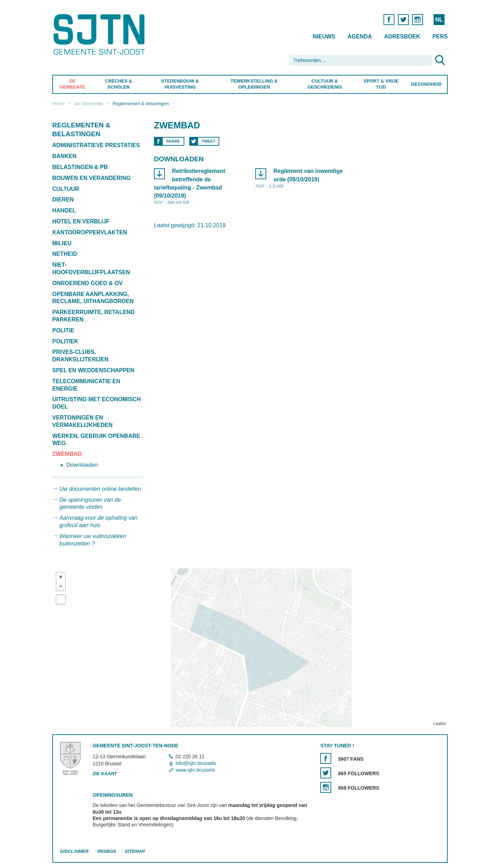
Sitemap (135, 851)
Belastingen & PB (80, 167)
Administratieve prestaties (96, 145)
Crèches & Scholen (118, 84)
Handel (64, 210)
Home (58, 104)
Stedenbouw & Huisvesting (180, 84)
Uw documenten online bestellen (100, 489)
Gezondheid (426, 84)
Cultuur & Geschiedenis (325, 84)
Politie (63, 330)
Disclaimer (74, 851)
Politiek (65, 341)
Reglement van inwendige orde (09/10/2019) (308, 175)
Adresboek (402, 37)
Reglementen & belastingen (141, 104)
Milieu (62, 243)
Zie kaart (105, 774)
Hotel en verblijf (81, 221)
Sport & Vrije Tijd (381, 84)
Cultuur (66, 189)
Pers (440, 37)
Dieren (63, 200)
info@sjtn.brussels (196, 763)
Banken (64, 156)
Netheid (65, 254)
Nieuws (324, 37)
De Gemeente (72, 84)
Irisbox (106, 851)
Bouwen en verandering (91, 178)
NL (439, 20)
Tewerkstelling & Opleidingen (254, 84)
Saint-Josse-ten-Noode (100, 34)
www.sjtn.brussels (195, 770)
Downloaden (82, 465)
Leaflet (440, 724)
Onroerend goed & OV (87, 283)
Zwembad (67, 454)
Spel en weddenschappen (93, 370)
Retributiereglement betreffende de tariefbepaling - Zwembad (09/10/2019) (190, 184)
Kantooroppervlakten (90, 232)
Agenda (360, 37)
